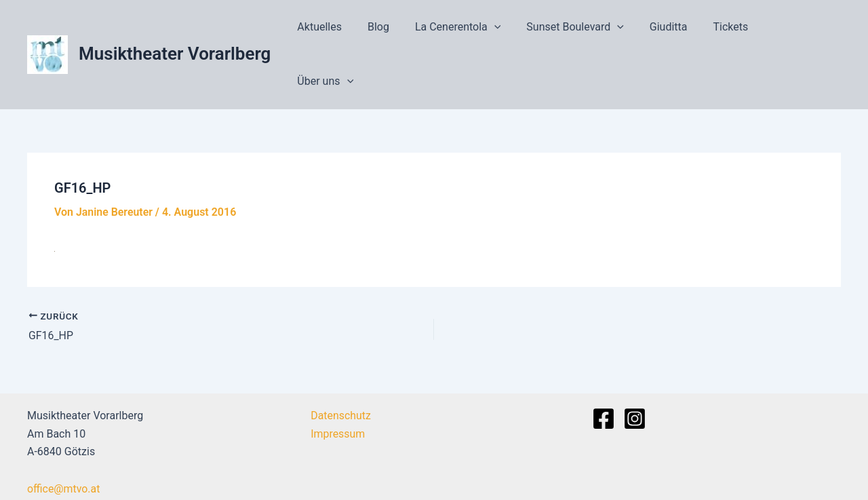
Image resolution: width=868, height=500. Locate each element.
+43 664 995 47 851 (75, 477)
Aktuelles (344, 30)
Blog (399, 30)
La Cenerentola (474, 31)
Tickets (735, 30)
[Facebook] (604, 370)
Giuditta (677, 30)
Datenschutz (340, 367)
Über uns (802, 31)
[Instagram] (635, 370)
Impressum (337, 385)
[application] (511, 31)
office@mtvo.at (64, 440)
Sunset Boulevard (587, 31)
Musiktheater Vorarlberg (175, 30)
